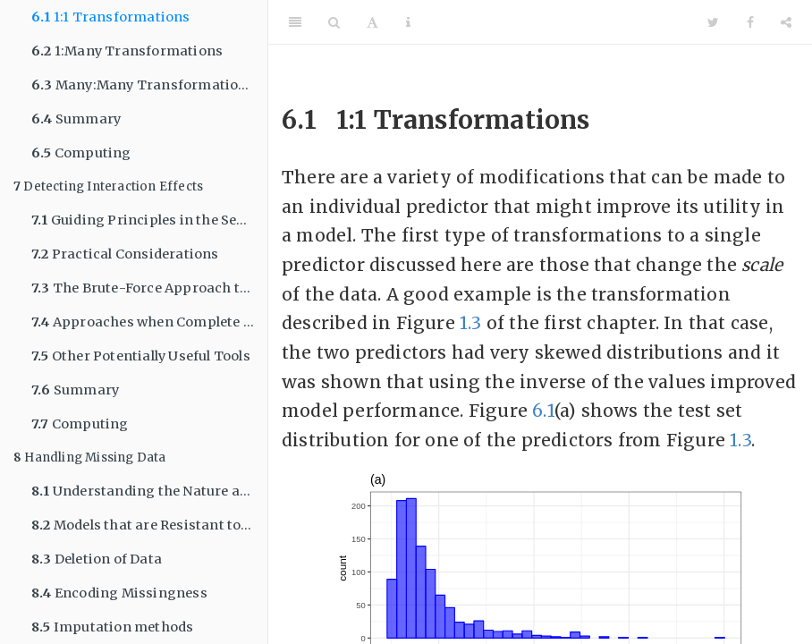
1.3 (471, 323)
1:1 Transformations (111, 17)
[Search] (334, 22)
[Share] (786, 22)
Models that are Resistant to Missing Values (149, 525)
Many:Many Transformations (143, 85)
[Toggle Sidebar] (295, 22)
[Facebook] (750, 22)
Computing (81, 153)
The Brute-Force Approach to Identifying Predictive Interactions (149, 288)
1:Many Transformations (127, 51)
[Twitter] (713, 22)
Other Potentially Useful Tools (141, 356)
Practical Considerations (125, 254)
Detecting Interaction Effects (108, 186)
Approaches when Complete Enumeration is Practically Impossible (149, 322)
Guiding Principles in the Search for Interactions (149, 220)
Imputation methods (112, 627)
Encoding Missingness (119, 593)
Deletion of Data (97, 559)
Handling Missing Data (90, 458)
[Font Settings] (372, 22)
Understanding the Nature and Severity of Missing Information (149, 491)
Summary (76, 119)
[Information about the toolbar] (408, 22)
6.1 (543, 411)
